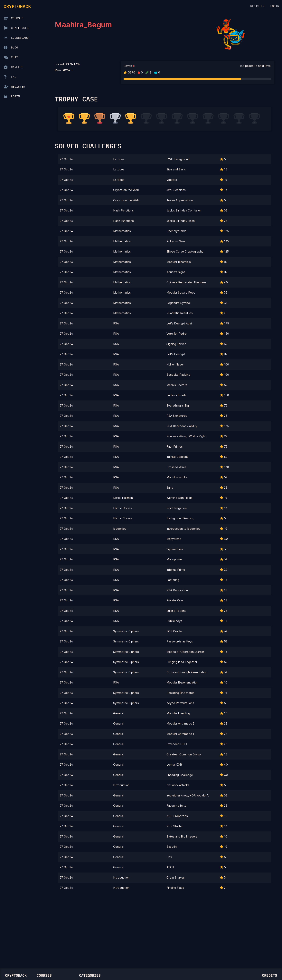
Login (275, 6)
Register (257, 6)
